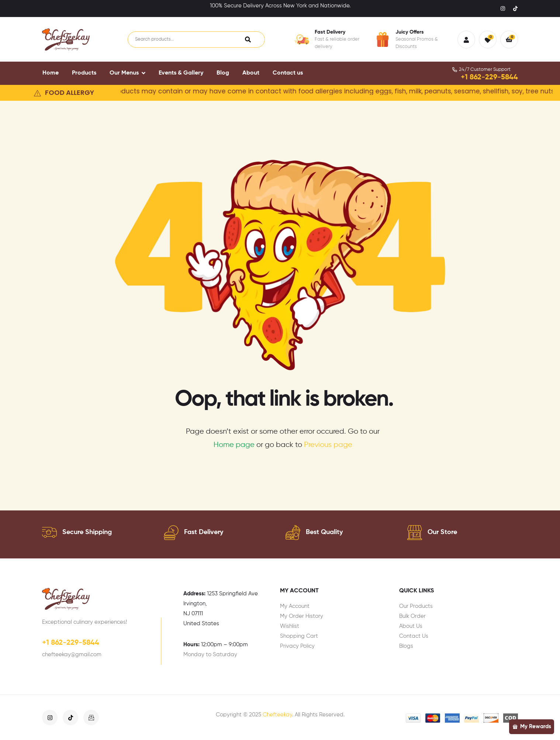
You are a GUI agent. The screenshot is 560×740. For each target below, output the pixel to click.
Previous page (328, 445)
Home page (234, 445)
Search (248, 39)
